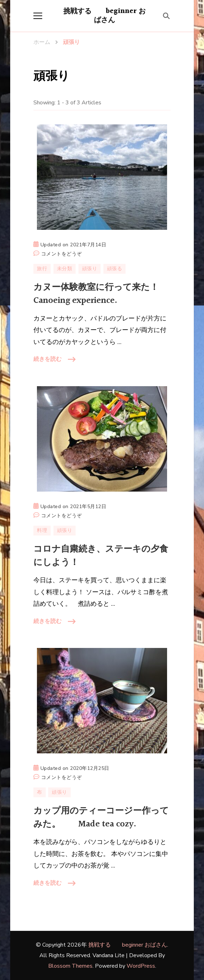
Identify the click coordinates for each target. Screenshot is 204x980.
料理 (42, 530)
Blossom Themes (70, 966)
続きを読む (47, 359)
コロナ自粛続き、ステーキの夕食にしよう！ (101, 556)
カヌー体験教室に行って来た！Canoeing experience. (96, 294)
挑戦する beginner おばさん (104, 16)
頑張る (115, 269)
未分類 (65, 269)
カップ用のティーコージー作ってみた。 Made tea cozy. (101, 817)
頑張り (90, 269)
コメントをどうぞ (62, 254)
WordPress (141, 966)
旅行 (42, 269)
